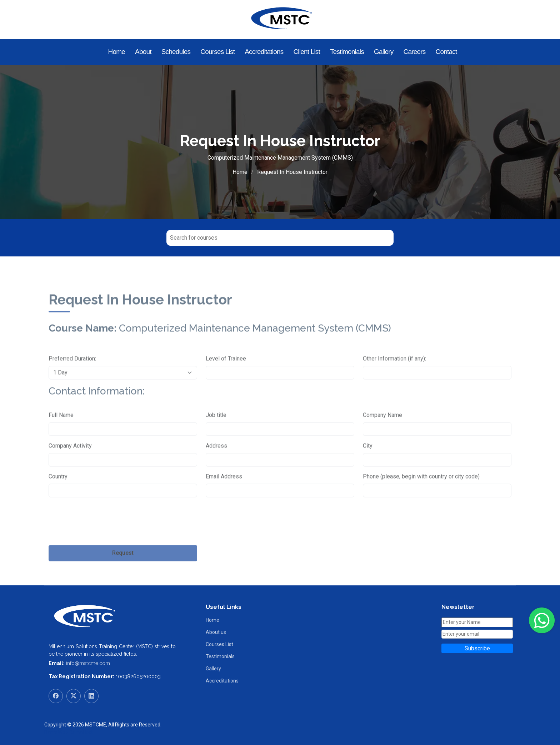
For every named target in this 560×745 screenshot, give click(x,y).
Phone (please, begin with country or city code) (421, 494)
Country (58, 494)
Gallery (384, 52)
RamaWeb (56, 732)
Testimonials (347, 52)
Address (216, 463)
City (368, 463)
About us (216, 632)
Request (123, 571)
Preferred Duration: (72, 376)
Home (117, 52)
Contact (446, 52)
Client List (307, 52)
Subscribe (477, 648)
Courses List (217, 52)
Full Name (61, 432)
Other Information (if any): (394, 376)
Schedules (176, 52)
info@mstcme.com (88, 663)
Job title (216, 432)
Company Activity (70, 463)
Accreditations (264, 52)
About (143, 52)
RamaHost (81, 732)
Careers (415, 52)
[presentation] (103, 543)
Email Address (224, 494)
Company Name (382, 432)
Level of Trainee (226, 376)
